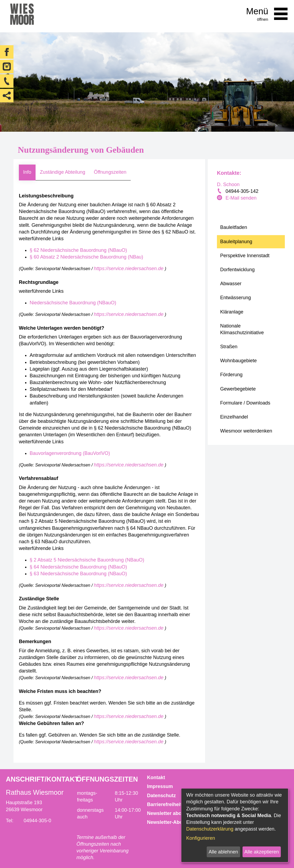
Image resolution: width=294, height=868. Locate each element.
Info (27, 172)
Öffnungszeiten (110, 172)
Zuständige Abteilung (63, 172)
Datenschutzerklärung (210, 829)
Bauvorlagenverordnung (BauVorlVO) (70, 453)
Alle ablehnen (223, 852)
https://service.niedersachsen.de (129, 269)
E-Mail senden (241, 198)
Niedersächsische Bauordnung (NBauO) (73, 303)
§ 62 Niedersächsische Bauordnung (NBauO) (78, 250)
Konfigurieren (201, 838)
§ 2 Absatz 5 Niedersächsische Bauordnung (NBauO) (87, 560)
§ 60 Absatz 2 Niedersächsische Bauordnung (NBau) (86, 257)
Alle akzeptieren (262, 852)
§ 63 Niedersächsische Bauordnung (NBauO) (78, 574)
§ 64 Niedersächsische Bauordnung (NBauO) (78, 567)
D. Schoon (228, 184)
